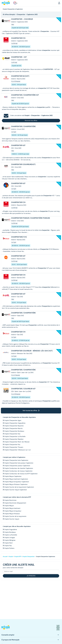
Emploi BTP (18, 556)
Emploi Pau (8, 546)
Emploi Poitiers (9, 548)
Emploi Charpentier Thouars (14, 447)
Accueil (5, 556)
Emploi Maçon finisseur (12, 514)
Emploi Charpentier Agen (13, 420)
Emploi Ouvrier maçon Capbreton (16, 490)
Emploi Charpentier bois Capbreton (16, 460)
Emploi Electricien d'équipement (15, 503)
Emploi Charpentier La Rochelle (15, 436)
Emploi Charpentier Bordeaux (14, 431)
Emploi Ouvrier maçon (12, 519)
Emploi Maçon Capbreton (13, 476)
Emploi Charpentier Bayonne (14, 426)
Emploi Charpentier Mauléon (14, 439)
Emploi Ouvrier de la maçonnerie (15, 516)
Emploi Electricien (10, 500)
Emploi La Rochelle (11, 535)
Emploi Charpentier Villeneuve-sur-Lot (17, 450)
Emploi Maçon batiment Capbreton (16, 479)
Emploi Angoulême (11, 529)
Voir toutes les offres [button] (31, 411)
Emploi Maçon (9, 506)
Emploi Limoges (10, 538)
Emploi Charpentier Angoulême (15, 423)
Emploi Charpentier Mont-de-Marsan (17, 442)
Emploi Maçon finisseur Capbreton (16, 484)
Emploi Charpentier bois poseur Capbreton (19, 463)
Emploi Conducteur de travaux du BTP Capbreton (21, 474)
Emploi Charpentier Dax (12, 434)
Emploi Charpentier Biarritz (13, 428)
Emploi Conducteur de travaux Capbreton (18, 471)
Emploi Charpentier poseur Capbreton (17, 466)
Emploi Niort (8, 543)
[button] (59, 3)
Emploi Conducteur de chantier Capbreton (19, 468)
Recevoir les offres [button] (31, 121)
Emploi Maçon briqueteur (13, 511)
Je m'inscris (31, 576)
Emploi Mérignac (10, 540)
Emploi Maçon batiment (12, 508)
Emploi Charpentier (29, 556)
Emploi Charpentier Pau (12, 444)
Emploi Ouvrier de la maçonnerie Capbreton (19, 487)
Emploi (11, 556)
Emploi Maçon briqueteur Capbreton (17, 482)
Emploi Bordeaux (10, 532)
